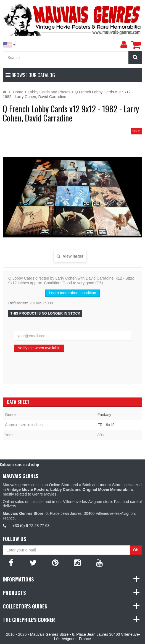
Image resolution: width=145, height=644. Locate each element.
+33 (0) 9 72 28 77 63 (31, 526)
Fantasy (104, 415)
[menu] (124, 45)
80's (101, 435)
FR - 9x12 (106, 425)
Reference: (18, 303)
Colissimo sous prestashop (19, 464)
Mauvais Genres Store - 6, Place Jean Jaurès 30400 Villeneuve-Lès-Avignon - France (85, 637)
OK (136, 550)
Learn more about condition (72, 293)
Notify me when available (39, 348)
